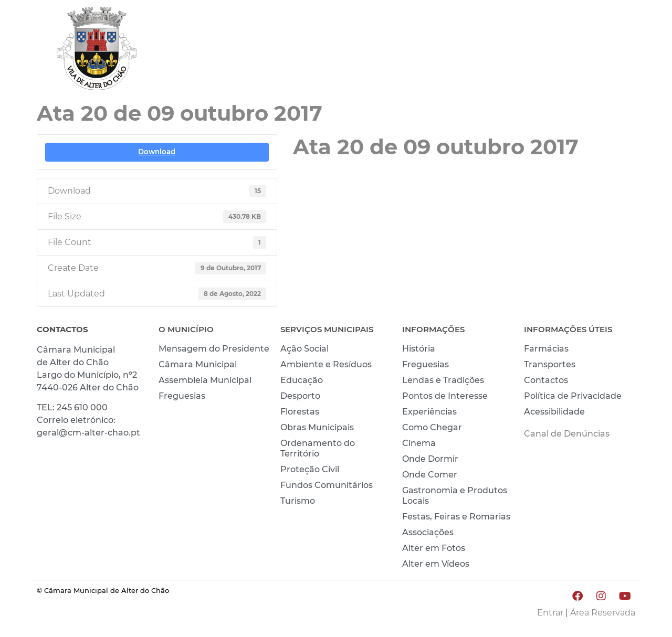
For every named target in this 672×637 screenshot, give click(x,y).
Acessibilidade (554, 412)
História (419, 349)
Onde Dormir (430, 459)
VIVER (471, 51)
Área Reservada (603, 613)
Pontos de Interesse (445, 396)
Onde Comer (430, 475)
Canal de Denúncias (567, 434)
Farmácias (546, 349)
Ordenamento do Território (318, 448)
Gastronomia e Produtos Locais (455, 496)
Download (157, 152)
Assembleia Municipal (205, 380)
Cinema (419, 443)
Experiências (429, 412)
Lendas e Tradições (443, 380)
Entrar (550, 613)
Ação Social (304, 349)
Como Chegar (432, 427)
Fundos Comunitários (327, 485)
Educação (302, 380)
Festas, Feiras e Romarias (456, 517)
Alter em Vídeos (436, 564)
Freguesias (182, 396)
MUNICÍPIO (407, 51)
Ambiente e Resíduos (326, 364)
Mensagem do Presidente (214, 349)
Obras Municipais (317, 427)
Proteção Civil (310, 469)
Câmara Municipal (198, 364)
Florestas (300, 412)
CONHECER (536, 51)
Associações (428, 532)
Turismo (298, 501)
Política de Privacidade (573, 396)
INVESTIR (607, 51)
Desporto (300, 396)
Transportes (550, 364)
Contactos (546, 380)
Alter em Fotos (434, 548)
